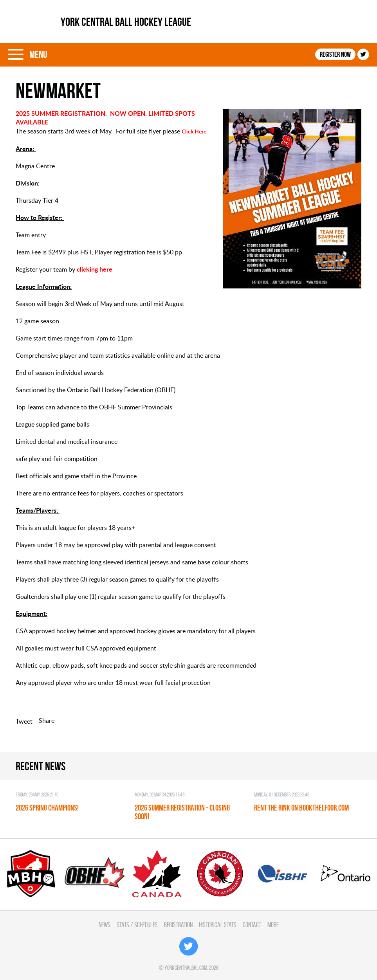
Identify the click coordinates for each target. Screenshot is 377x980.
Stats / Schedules (137, 925)
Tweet (24, 721)
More (273, 925)
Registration (178, 925)
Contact (252, 925)
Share (47, 721)
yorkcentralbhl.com (186, 968)
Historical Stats (218, 925)
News (105, 925)
